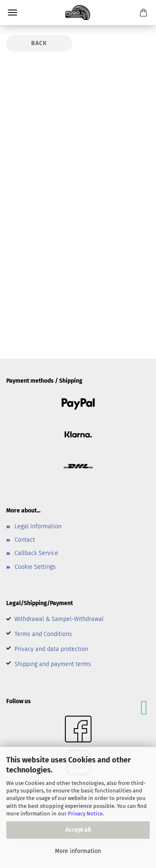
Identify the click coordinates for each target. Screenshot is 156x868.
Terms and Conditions (43, 634)
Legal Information (38, 526)
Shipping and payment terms (53, 664)
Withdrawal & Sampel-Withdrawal (59, 619)
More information (78, 851)
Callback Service (36, 553)
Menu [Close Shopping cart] (12, 13)
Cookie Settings (35, 567)
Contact (25, 540)
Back (39, 43)
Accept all (78, 830)
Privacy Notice (85, 814)
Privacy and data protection (51, 649)
